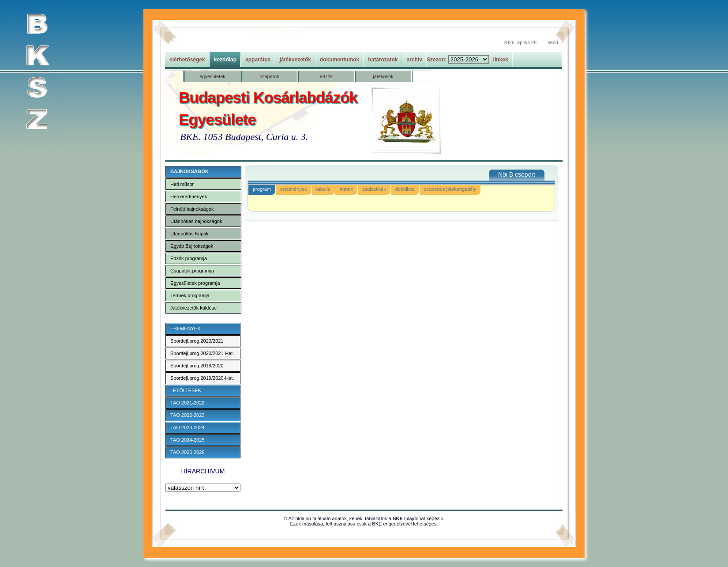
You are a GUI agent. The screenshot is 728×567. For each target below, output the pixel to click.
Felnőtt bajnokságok (192, 209)
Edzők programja (189, 258)
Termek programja (190, 295)
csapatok (269, 76)
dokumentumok (340, 60)
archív (415, 60)
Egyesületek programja (195, 283)
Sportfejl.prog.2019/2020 (197, 366)
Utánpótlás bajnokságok (196, 221)
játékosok (383, 76)
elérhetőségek (187, 60)
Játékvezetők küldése (193, 308)
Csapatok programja (192, 271)
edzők (326, 76)
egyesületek (212, 76)
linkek (501, 60)
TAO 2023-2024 (187, 427)
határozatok (383, 60)
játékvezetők (295, 60)
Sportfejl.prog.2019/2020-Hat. (202, 378)
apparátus (258, 60)
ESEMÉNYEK (185, 329)
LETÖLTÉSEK (186, 390)
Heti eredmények (189, 197)
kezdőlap (225, 60)
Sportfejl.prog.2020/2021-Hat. (202, 353)
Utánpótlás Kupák (190, 234)
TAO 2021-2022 (187, 403)
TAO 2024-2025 (187, 440)
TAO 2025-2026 (187, 452)
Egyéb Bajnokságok (192, 246)
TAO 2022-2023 (187, 415)
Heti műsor (182, 184)
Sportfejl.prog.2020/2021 (197, 341)
